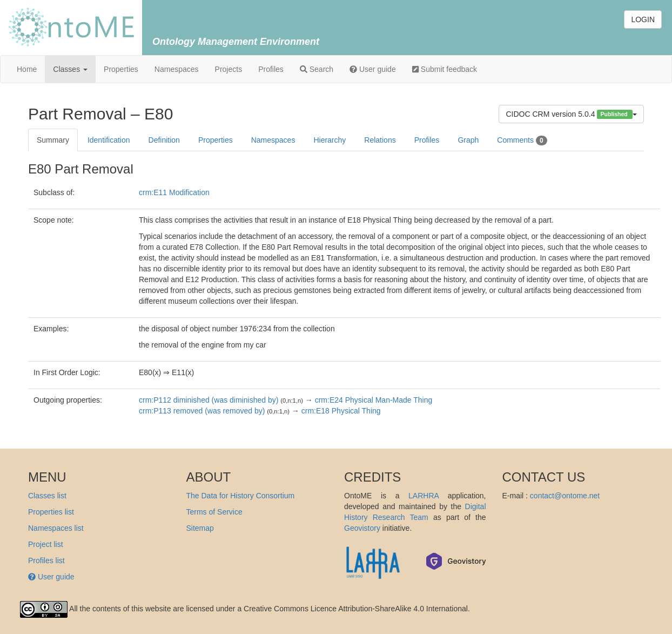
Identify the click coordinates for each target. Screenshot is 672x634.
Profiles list (46, 560)
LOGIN (643, 19)
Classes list (47, 496)
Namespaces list (56, 528)
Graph (468, 140)
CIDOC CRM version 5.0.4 (571, 114)
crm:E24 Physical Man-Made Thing (374, 400)
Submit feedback (445, 69)
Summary (53, 140)
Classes (70, 69)
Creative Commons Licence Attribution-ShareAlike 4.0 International (356, 609)
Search (317, 69)
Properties (121, 69)
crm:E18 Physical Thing (341, 411)
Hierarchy (330, 140)
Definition (164, 140)
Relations (380, 140)
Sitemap (200, 528)
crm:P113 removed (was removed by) (202, 411)
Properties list (51, 512)
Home (27, 69)
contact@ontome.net (565, 496)
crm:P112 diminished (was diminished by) (209, 400)
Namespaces (177, 69)
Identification (109, 140)
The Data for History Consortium (241, 496)
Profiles (271, 69)
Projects (229, 69)
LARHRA (424, 496)
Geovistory (362, 528)
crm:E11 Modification (174, 192)
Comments (522, 141)
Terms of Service (214, 512)
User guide (373, 69)
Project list (46, 544)
